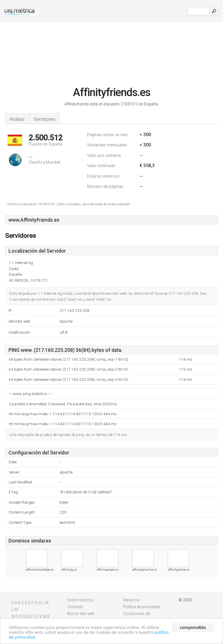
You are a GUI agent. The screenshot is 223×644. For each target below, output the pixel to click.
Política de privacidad (142, 607)
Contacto (75, 607)
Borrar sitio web (81, 614)
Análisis (17, 119)
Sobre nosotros (80, 600)
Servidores (44, 119)
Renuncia (131, 600)
